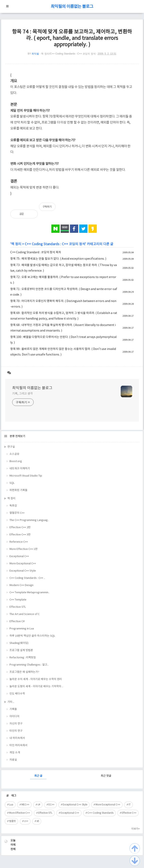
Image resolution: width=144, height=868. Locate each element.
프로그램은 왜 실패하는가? (24, 672)
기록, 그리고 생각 (22, 394)
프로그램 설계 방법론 (21, 650)
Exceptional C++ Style (23, 571)
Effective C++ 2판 (20, 527)
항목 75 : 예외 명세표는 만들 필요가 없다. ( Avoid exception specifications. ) (58, 259)
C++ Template (18, 600)
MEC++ (25, 805)
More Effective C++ (19, 813)
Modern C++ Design (21, 585)
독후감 (13, 506)
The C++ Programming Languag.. (29, 520)
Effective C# (17, 621)
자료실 (13, 760)
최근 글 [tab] (38, 776)
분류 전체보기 (17, 436)
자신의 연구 (16, 724)
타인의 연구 (16, 731)
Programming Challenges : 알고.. (29, 665)
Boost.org (16, 461)
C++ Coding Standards (100, 813)
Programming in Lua (22, 629)
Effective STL (18, 607)
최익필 (35, 54)
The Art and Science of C (25, 614)
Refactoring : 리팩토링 (23, 658)
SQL (12, 483)
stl (38, 821)
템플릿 (12, 821)
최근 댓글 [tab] (106, 776)
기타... (11, 702)
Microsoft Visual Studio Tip (26, 476)
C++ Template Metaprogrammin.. (30, 593)
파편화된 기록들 (18, 490)
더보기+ (136, 829)
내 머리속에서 (17, 738)
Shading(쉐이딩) (19, 643)
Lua (11, 805)
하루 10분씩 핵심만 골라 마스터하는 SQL (32, 636)
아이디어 (14, 716)
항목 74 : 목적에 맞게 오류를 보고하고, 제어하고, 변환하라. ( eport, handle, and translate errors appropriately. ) (72, 38)
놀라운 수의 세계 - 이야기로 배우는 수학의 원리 (36, 679)
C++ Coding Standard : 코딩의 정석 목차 (36, 252)
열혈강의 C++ (17, 513)
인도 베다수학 (17, 694)
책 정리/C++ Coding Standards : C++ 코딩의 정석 (68, 54)
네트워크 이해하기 (20, 469)
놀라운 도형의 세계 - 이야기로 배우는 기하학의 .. (36, 687)
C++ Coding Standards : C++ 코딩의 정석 (55, 244)
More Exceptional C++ (23, 564)
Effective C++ (129, 813)
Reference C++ (19, 542)
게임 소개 (15, 753)
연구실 (11, 447)
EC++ (51, 805)
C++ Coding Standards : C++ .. (27, 578)
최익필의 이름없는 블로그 (72, 7)
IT (130, 805)
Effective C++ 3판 (20, 535)
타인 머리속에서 (18, 745)
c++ (26, 821)
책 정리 (16, 244)
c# (39, 805)
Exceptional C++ (19, 556)
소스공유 (14, 454)
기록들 (13, 709)
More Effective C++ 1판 (24, 549)
